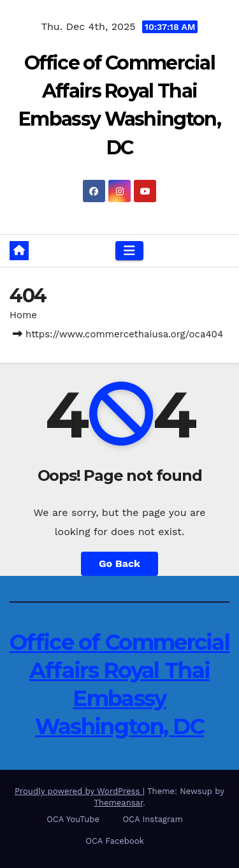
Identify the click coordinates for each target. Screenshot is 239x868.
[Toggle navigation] (129, 251)
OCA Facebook (115, 841)
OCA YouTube (73, 819)
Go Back (119, 563)
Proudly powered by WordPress (79, 791)
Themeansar (118, 803)
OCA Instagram (152, 819)
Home (23, 315)
